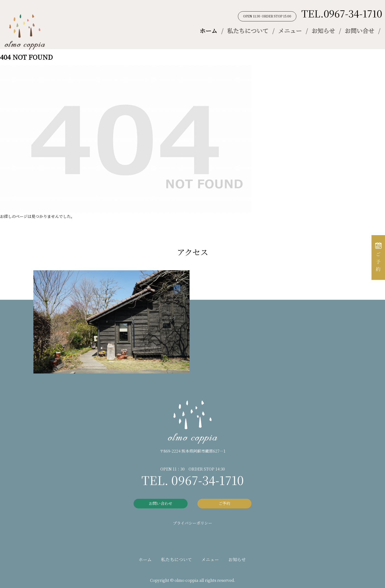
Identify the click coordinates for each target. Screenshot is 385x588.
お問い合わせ (161, 503)
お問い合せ (359, 31)
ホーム (208, 31)
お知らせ (323, 31)
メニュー (290, 31)
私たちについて (248, 31)
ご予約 (224, 503)
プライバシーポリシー (192, 523)
